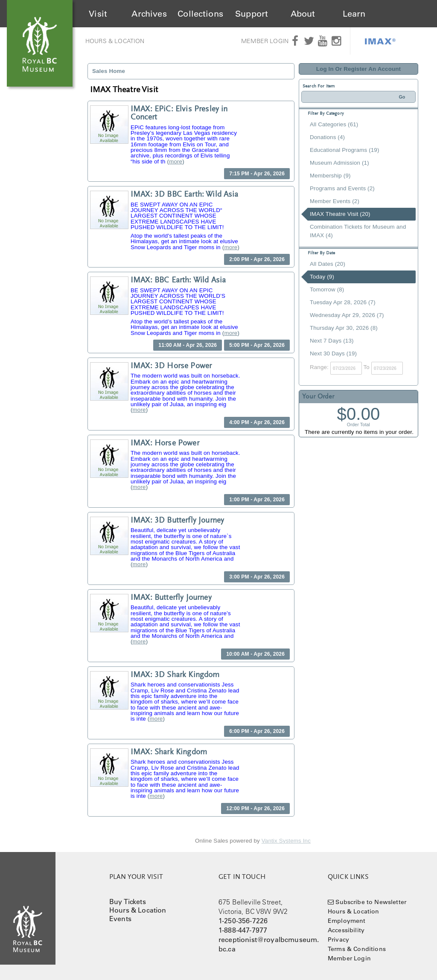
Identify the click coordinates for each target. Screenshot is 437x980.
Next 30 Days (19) (333, 353)
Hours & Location (115, 41)
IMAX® (380, 41)
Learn (354, 14)
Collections (200, 14)
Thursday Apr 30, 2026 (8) (344, 328)
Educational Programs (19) (345, 150)
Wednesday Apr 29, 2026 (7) (347, 315)
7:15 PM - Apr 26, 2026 (257, 174)
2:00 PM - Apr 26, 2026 (257, 259)
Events (120, 919)
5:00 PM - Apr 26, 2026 (257, 345)
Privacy (338, 939)
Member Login (265, 41)
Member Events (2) (335, 201)
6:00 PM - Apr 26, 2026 (257, 731)
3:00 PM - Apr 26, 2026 (257, 577)
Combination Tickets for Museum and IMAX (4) (358, 231)
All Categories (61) (334, 124)
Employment (347, 921)
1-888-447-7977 (243, 930)
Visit (98, 14)
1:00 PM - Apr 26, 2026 (257, 500)
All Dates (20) (328, 264)
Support (252, 14)
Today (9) (322, 277)
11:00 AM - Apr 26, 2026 (188, 345)
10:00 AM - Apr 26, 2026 (255, 654)
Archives (149, 14)
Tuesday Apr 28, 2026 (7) (343, 302)
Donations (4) (327, 137)
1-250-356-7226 (243, 921)
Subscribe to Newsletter (371, 902)
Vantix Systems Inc (286, 841)
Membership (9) (330, 176)
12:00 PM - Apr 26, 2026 (255, 808)
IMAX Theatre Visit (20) (340, 214)
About (303, 14)
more (176, 161)
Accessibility (346, 930)
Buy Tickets (128, 901)
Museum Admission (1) (339, 163)
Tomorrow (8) (327, 289)
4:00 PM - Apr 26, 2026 (257, 422)
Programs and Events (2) (342, 188)
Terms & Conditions (357, 949)
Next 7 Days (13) (332, 341)
